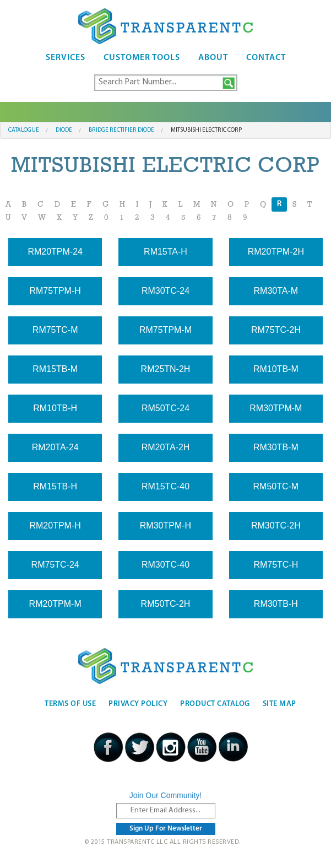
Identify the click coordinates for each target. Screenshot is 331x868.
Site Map (280, 704)
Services (66, 58)
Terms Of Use (70, 704)
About (213, 58)
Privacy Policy (138, 704)
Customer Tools (142, 58)
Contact (266, 58)
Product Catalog (215, 704)
